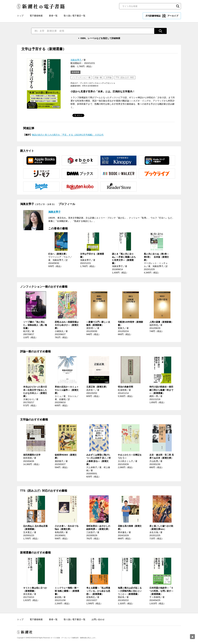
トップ (20, 16)
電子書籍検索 (36, 16)
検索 (178, 6)
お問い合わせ (98, 619)
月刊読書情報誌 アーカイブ (162, 16)
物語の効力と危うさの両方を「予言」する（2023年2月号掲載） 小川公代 (68, 135)
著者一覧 (53, 16)
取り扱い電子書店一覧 (75, 16)
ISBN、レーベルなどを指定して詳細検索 (100, 38)
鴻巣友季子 (76, 60)
